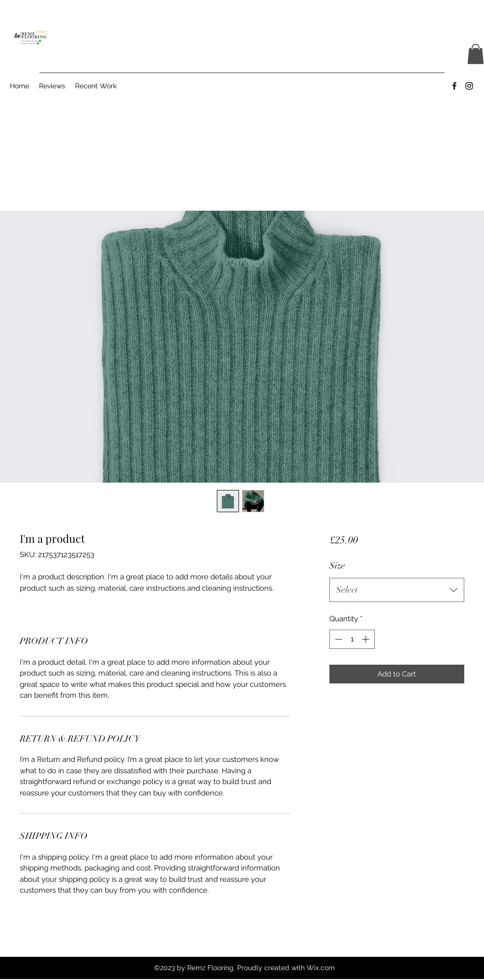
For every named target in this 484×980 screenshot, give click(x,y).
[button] (476, 54)
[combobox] (397, 590)
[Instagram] (469, 86)
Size (337, 565)
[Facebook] (454, 86)
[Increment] (367, 639)
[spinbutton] (352, 639)
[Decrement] (338, 639)
